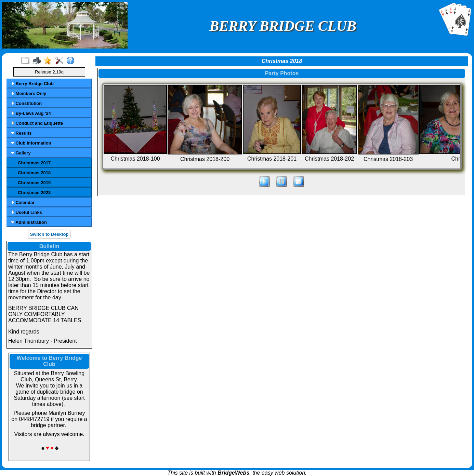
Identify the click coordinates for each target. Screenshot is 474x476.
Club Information (31, 143)
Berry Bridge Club (32, 84)
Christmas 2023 (34, 193)
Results (21, 133)
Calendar (23, 202)
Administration (29, 222)
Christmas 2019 (34, 183)
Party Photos (282, 73)
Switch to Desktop (49, 234)
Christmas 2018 (34, 173)
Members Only (29, 93)
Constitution (26, 103)
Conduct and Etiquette (37, 123)
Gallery (21, 153)
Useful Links (27, 212)
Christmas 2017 (34, 163)
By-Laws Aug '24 (31, 113)
